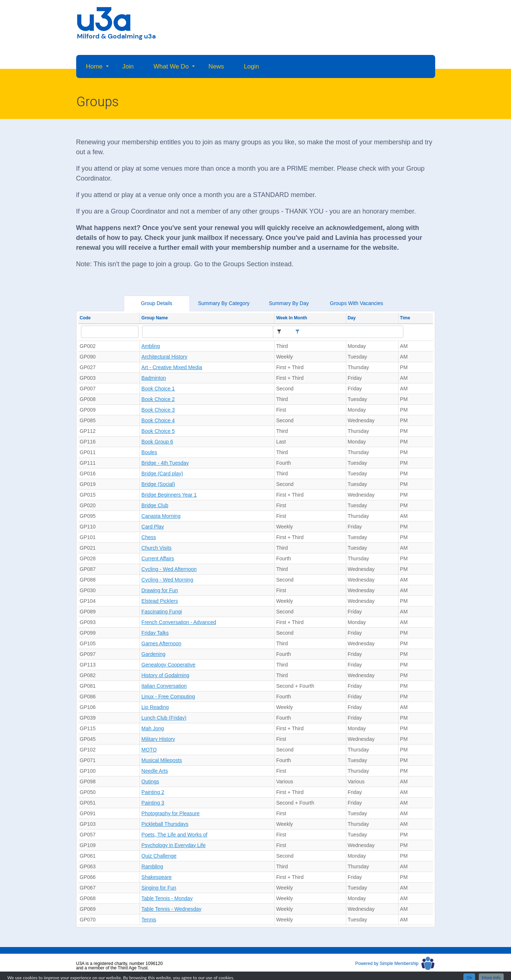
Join (128, 66)
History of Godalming (165, 675)
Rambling (152, 866)
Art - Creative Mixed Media (172, 367)
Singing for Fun (159, 888)
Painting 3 (153, 803)
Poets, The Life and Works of (174, 835)
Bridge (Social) (158, 484)
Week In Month (292, 318)
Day (352, 318)
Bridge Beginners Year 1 (169, 495)
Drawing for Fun (160, 590)
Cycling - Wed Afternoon (169, 569)
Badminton (154, 378)
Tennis (149, 920)
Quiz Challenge (159, 856)
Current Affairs (158, 558)
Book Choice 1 (158, 389)
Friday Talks (155, 633)
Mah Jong (153, 728)
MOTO (149, 750)
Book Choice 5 (158, 431)
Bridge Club (155, 505)
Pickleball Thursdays (165, 824)
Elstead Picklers (160, 601)
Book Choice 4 (158, 420)
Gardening (153, 654)
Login (252, 66)
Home (94, 66)
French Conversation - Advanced (179, 622)
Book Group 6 (157, 442)
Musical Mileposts (162, 760)
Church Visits (156, 548)
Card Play (153, 527)
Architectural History (164, 357)
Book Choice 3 (158, 410)
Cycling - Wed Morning (167, 580)
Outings (150, 782)
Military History (158, 739)
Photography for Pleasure (171, 813)
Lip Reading (155, 707)
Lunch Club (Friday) (164, 718)
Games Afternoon (161, 643)
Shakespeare (157, 877)
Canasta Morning (161, 516)
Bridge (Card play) (162, 474)
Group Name (155, 318)
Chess (149, 537)
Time (405, 318)
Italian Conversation (164, 686)
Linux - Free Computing (168, 697)
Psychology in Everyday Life (173, 845)
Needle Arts (155, 771)
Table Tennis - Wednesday (171, 909)
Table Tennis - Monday (167, 898)
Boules (149, 452)
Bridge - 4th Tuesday (165, 463)
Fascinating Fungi (162, 612)
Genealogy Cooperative (168, 665)
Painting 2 (153, 792)
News (216, 66)
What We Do (171, 66)
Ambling (151, 346)
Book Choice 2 (158, 399)
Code (85, 318)
